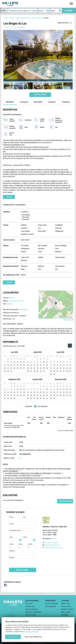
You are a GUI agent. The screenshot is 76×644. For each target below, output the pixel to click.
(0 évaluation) (21, 27)
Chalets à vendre (66, 606)
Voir (21, 458)
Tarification (52, 102)
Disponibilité (38, 102)
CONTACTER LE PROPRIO (40, 95)
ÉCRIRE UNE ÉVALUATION (65, 501)
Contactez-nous (30, 606)
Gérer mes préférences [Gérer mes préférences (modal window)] (33, 637)
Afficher (54, 539)
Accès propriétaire (50, 606)
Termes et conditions (32, 609)
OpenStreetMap (63, 318)
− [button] (41, 296)
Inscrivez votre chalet (51, 603)
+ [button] (41, 293)
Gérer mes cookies (31, 615)
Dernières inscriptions (68, 609)
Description (10, 102)
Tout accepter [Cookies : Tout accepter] (13, 637)
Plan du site (29, 603)
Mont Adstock (24, 309)
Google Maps (68, 320)
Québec (12, 298)
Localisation (24, 102)
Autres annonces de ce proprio (54, 548)
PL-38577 (46, 18)
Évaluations (66, 102)
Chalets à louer (65, 603)
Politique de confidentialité (33, 612)
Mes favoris (65, 615)
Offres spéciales (66, 612)
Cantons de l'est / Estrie (16, 301)
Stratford (10, 304)
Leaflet (55, 318)
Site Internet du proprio (51, 543)
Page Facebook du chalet (52, 545)
